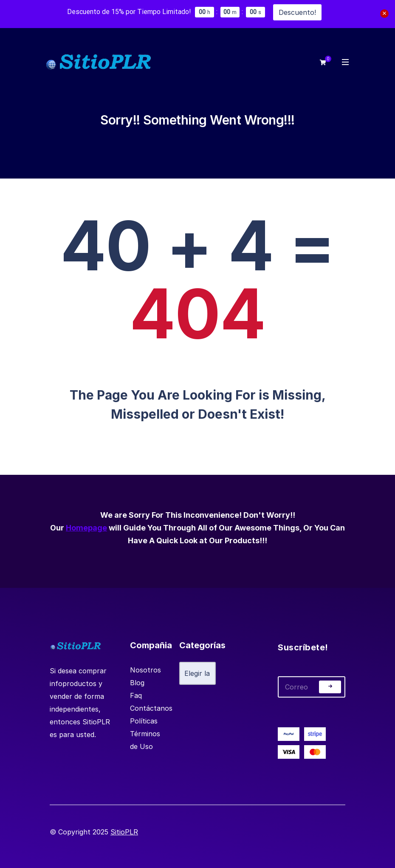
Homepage (86, 528)
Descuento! (297, 12)
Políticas (144, 721)
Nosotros (145, 670)
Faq (136, 695)
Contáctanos (151, 708)
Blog (137, 683)
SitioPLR (124, 832)
